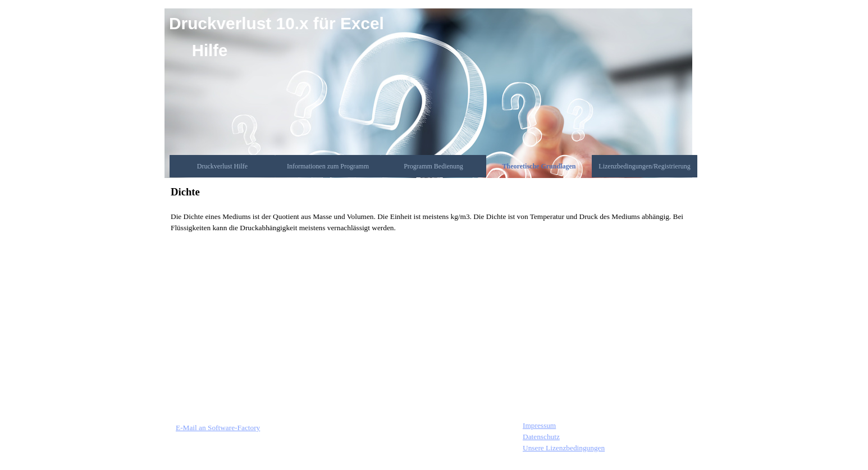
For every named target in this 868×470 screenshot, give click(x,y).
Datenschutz (541, 437)
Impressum (539, 425)
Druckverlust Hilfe (222, 166)
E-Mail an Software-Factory (218, 428)
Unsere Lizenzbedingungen (564, 448)
